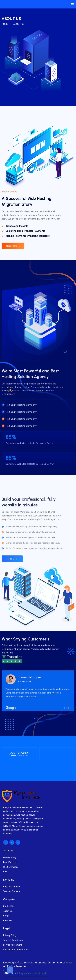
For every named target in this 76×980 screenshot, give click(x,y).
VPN (5, 867)
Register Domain (12, 882)
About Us (8, 906)
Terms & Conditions (13, 935)
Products (8, 916)
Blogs (6, 911)
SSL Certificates (11, 862)
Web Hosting (10, 853)
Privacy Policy (10, 930)
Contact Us (9, 901)
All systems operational (31, 968)
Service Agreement (13, 940)
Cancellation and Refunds (16, 945)
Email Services (10, 857)
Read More (14, 245)
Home (5, 24)
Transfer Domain (12, 887)
